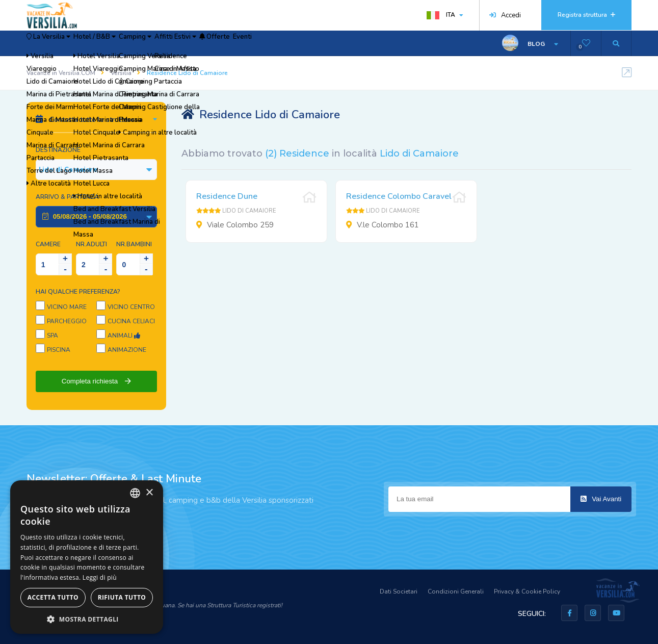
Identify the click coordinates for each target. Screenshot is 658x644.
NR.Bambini (134, 244)
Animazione (127, 350)
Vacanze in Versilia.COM (61, 73)
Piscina (59, 350)
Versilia (121, 73)
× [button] (149, 493)
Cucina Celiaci (131, 321)
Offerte (298, 43)
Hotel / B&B (125, 43)
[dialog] (87, 557)
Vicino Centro (131, 307)
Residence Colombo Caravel (399, 196)
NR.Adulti (91, 244)
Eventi (341, 43)
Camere (48, 244)
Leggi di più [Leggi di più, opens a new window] (100, 577)
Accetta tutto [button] (53, 597)
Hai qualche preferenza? (78, 292)
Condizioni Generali (456, 591)
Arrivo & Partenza (67, 197)
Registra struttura (586, 15)
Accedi (505, 15)
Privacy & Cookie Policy (527, 591)
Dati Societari (399, 591)
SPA (52, 336)
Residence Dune (227, 196)
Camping (184, 43)
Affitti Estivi (242, 43)
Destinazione (58, 150)
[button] (87, 619)
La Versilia (59, 43)
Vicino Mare (67, 307)
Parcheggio (67, 321)
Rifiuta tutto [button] (122, 597)
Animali (124, 336)
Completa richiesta (96, 381)
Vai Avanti (601, 499)
